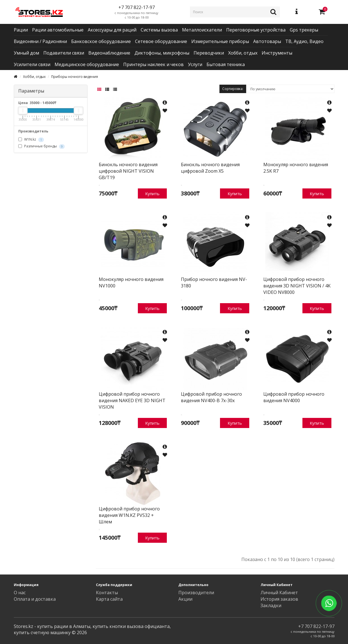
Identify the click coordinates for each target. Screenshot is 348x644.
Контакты (107, 593)
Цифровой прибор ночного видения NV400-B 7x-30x (211, 397)
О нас (20, 593)
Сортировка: (233, 89)
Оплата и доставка (35, 599)
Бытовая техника (226, 64)
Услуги (195, 64)
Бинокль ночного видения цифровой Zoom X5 (210, 168)
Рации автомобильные (58, 30)
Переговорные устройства (256, 30)
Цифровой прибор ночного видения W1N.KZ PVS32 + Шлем (129, 515)
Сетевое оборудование (161, 41)
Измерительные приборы (220, 41)
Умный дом (26, 53)
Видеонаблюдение (109, 53)
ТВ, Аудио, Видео (304, 41)
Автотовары (267, 41)
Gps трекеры (304, 30)
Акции (185, 599)
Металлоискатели (202, 30)
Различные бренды (41, 146)
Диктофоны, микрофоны (162, 53)
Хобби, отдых (243, 53)
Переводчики (209, 53)
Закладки (271, 605)
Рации (21, 30)
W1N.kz (31, 139)
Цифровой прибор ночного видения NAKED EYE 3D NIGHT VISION (132, 400)
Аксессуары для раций (112, 30)
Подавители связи (64, 53)
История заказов (279, 599)
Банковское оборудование (101, 41)
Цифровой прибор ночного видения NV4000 (294, 397)
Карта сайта (109, 599)
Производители (196, 593)
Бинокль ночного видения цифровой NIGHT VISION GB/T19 (128, 171)
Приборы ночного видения (75, 77)
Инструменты (277, 53)
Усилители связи (32, 64)
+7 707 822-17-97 (316, 626)
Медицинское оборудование (87, 64)
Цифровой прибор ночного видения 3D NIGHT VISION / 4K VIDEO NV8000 (297, 286)
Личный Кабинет (279, 593)
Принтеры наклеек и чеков (153, 64)
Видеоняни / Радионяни (40, 41)
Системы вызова (159, 30)
